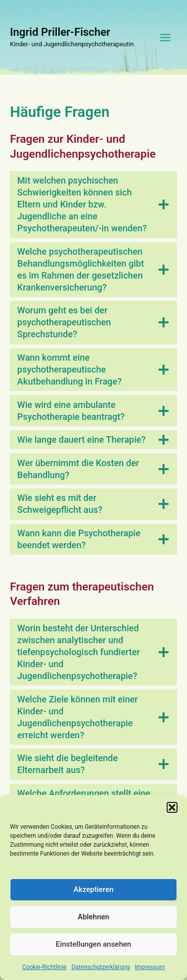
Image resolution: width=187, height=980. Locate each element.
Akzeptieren (93, 896)
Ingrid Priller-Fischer (60, 32)
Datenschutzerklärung (100, 974)
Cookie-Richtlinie (44, 974)
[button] (172, 814)
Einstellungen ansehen (93, 951)
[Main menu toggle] (165, 38)
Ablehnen (93, 923)
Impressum (150, 974)
